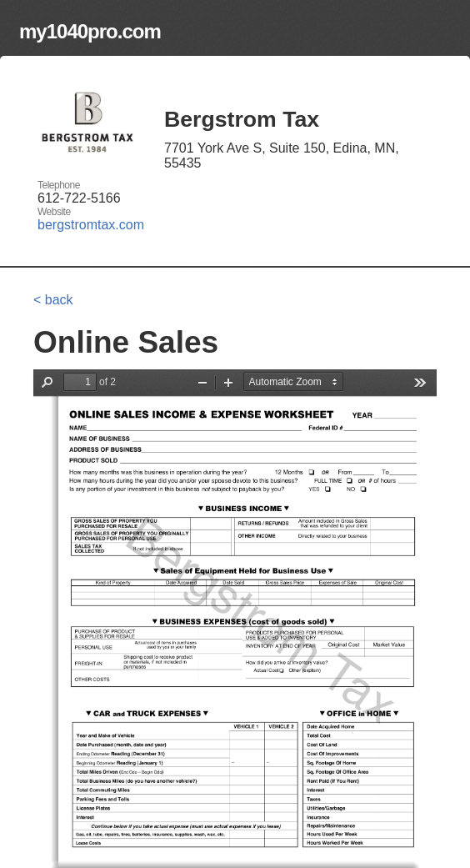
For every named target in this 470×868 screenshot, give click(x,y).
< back (53, 300)
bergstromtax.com (91, 225)
